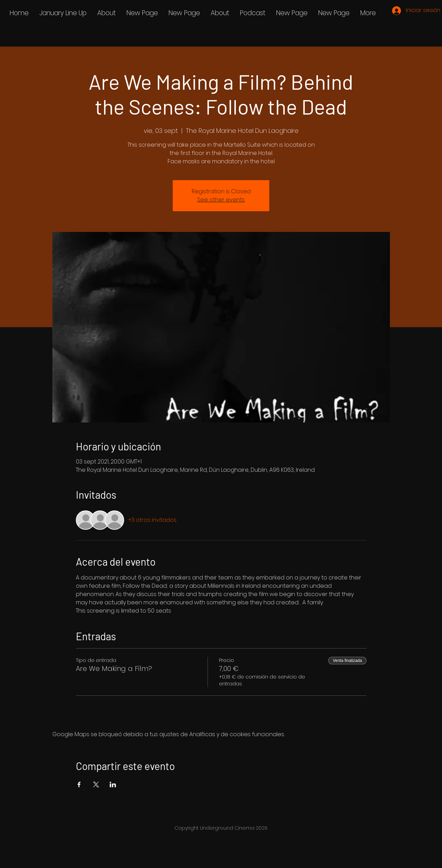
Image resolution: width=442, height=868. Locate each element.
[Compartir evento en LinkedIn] (113, 784)
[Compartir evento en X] (96, 784)
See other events (221, 200)
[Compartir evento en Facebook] (79, 784)
